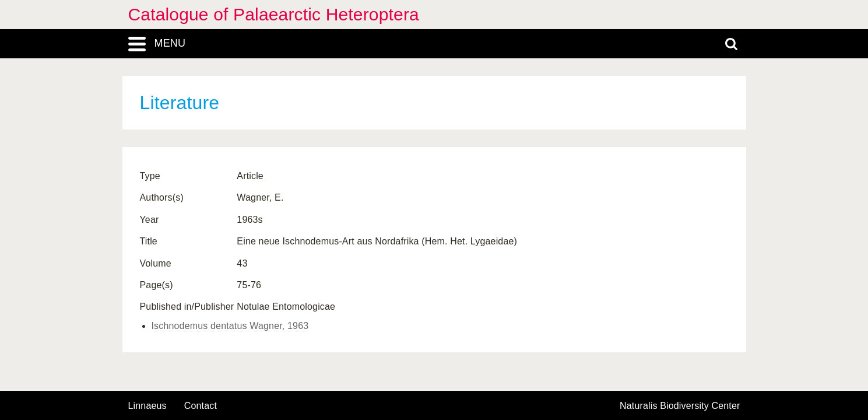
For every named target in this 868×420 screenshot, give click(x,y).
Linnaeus (147, 406)
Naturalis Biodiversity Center (680, 406)
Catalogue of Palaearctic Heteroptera (274, 14)
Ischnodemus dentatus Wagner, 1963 (230, 326)
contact (201, 406)
